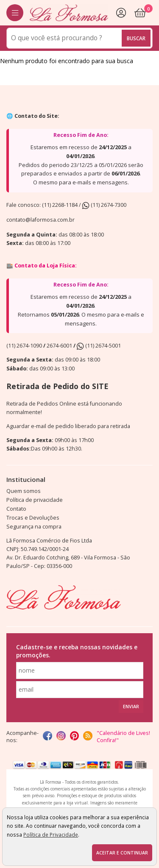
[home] (69, 13)
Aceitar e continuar (122, 853)
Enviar (131, 707)
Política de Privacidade (51, 835)
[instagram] (61, 737)
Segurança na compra (34, 527)
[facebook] (47, 737)
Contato (16, 509)
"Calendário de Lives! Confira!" (123, 737)
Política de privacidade (35, 500)
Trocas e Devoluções (33, 518)
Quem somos (24, 491)
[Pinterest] (75, 737)
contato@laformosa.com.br (40, 220)
